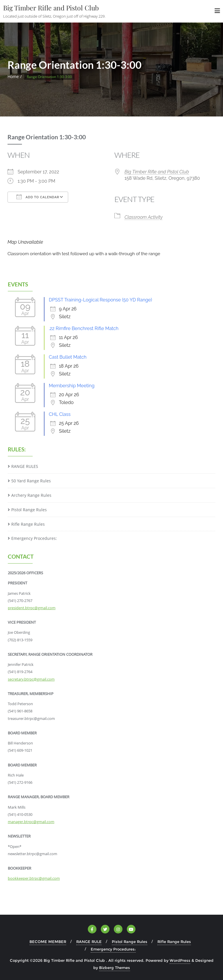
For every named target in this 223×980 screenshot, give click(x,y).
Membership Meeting (72, 386)
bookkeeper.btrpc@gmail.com (34, 878)
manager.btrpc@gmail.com (31, 822)
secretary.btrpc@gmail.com (31, 679)
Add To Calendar (38, 197)
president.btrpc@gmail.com (32, 608)
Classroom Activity (144, 217)
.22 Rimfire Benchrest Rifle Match (84, 328)
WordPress (180, 960)
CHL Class (60, 414)
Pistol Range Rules (29, 510)
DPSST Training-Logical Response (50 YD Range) (100, 300)
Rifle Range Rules (28, 524)
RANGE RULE (89, 942)
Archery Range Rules (31, 495)
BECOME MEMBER (48, 942)
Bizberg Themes (115, 968)
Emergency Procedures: (34, 538)
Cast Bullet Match (68, 357)
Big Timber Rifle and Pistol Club (157, 172)
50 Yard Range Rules (31, 481)
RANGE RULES (25, 466)
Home (13, 76)
